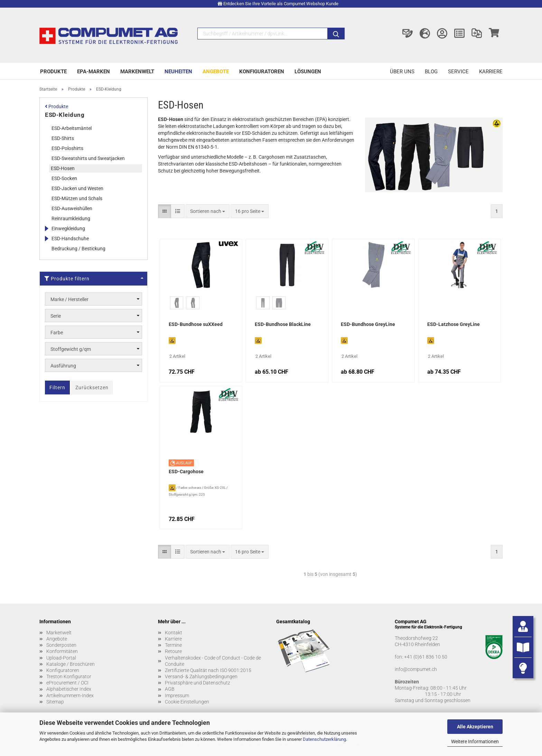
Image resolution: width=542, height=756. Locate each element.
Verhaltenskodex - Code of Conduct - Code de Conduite (213, 661)
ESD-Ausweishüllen (72, 208)
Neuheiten (178, 72)
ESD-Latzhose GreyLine (454, 324)
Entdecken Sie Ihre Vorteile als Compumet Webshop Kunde (281, 4)
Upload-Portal (61, 658)
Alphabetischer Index (69, 689)
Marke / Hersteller (69, 299)
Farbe (57, 333)
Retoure (173, 651)
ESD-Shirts (63, 138)
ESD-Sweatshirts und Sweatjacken (88, 158)
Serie (56, 316)
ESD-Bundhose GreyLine (368, 324)
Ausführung (63, 366)
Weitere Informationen (475, 741)
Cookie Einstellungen (187, 702)
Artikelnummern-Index (70, 696)
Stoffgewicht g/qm (71, 349)
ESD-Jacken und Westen (77, 188)
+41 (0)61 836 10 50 (426, 657)
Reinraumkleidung (71, 218)
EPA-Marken (94, 72)
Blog (431, 72)
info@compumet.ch (416, 669)
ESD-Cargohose (186, 472)
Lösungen (308, 72)
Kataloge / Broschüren (71, 664)
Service (458, 72)
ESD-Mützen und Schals (77, 198)
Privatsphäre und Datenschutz (198, 683)
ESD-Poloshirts (67, 148)
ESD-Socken (64, 178)
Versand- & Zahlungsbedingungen (201, 676)
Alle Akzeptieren (475, 727)
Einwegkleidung (68, 228)
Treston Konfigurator (69, 676)
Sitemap (55, 702)
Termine (173, 645)
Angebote (216, 72)
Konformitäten (62, 651)
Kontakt (174, 633)
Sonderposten (61, 645)
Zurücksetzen (92, 388)
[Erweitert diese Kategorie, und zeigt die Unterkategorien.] (46, 228)
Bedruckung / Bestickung (78, 249)
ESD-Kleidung (65, 115)
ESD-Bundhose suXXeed (196, 324)
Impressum (177, 696)
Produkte (53, 72)
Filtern (57, 388)
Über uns (402, 72)
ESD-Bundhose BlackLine (283, 324)
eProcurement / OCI (67, 683)
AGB (170, 689)
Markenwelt (137, 72)
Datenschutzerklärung (324, 739)
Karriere (491, 72)
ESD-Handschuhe (70, 239)
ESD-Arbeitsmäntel (72, 128)
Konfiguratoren (262, 72)
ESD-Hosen (63, 168)
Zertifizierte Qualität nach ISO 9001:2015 (208, 670)
